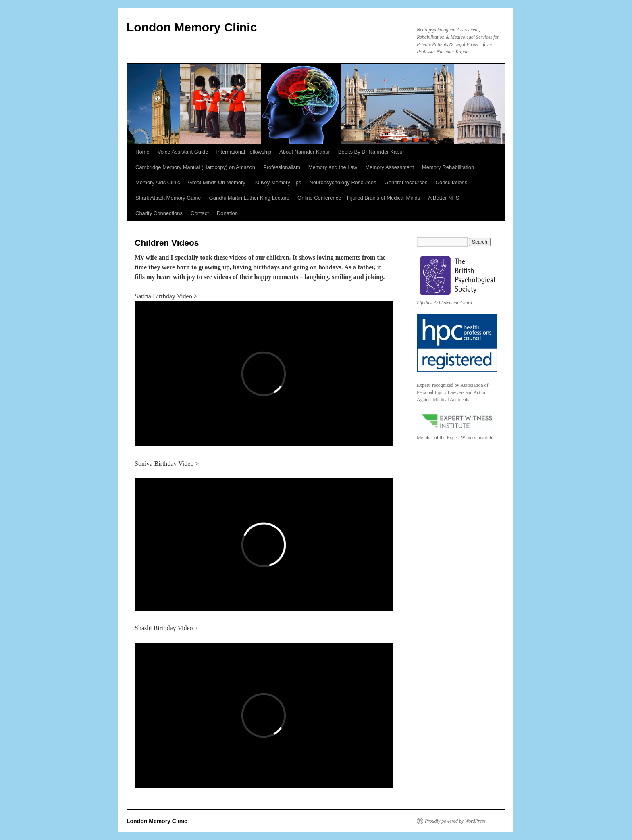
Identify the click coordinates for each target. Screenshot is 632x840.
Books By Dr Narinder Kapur (371, 152)
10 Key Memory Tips (278, 182)
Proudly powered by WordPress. (456, 821)
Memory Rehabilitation (448, 167)
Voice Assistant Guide (183, 152)
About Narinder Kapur (305, 152)
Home (142, 152)
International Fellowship (244, 152)
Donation (227, 213)
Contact (200, 213)
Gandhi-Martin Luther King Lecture (249, 198)
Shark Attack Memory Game (168, 198)
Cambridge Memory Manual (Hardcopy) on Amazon (195, 167)
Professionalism (282, 167)
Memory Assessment (390, 167)
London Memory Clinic (192, 27)
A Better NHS (444, 198)
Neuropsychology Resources (343, 182)
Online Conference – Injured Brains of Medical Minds (359, 198)
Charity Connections (159, 213)
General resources (406, 182)
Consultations (452, 182)
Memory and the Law (333, 167)
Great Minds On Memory (217, 182)
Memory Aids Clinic (158, 182)
